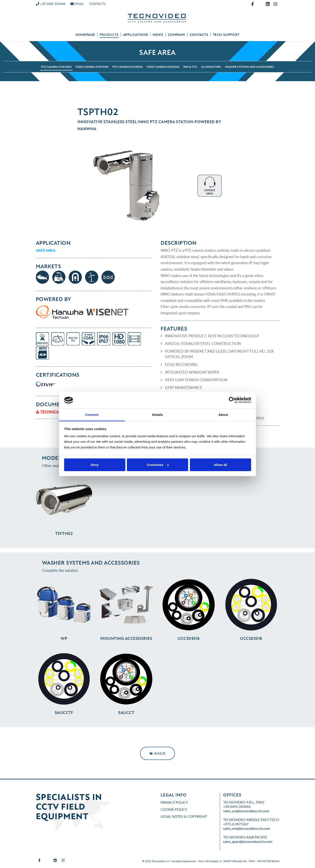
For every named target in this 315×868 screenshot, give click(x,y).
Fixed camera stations (92, 67)
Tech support (226, 35)
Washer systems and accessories (249, 67)
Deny (95, 465)
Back (157, 753)
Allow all (220, 465)
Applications (136, 35)
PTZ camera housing (128, 67)
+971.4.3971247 (236, 824)
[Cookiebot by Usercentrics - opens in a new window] (232, 400)
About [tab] (223, 415)
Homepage (85, 35)
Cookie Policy (174, 809)
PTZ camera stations (56, 67)
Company (177, 35)
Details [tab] (157, 415)
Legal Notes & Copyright (184, 816)
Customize (158, 465)
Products (109, 35)
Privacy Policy (174, 802)
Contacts (199, 35)
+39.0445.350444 (237, 806)
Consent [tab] (92, 415)
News (158, 35)
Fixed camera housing (163, 67)
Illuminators (211, 67)
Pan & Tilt (190, 67)
